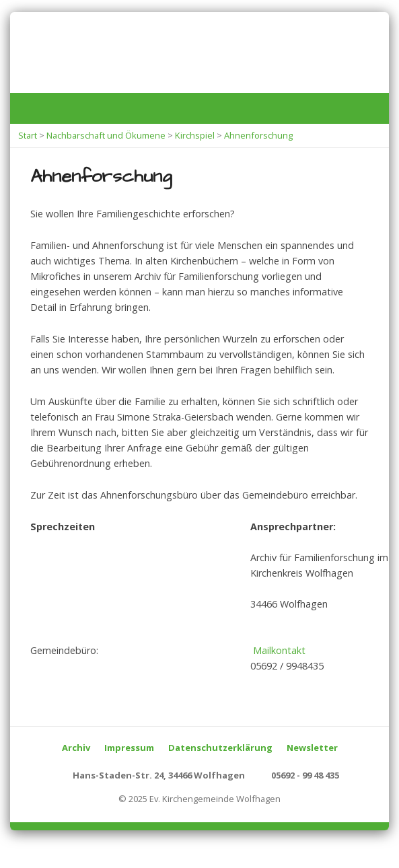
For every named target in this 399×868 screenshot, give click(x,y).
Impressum (129, 748)
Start (28, 135)
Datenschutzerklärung (220, 748)
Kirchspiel (195, 135)
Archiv (76, 748)
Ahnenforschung (258, 135)
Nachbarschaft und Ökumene (106, 135)
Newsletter (312, 748)
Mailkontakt (279, 650)
